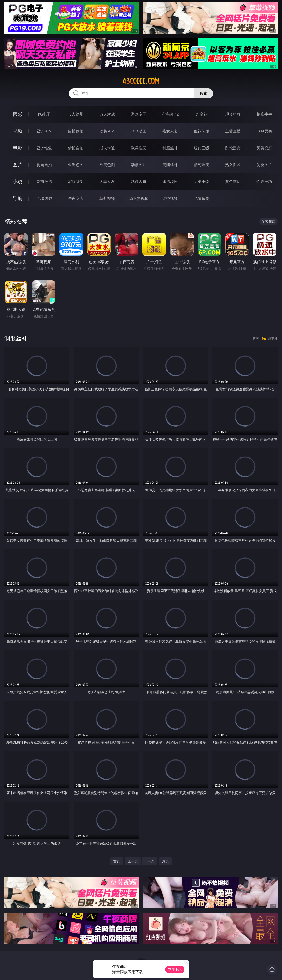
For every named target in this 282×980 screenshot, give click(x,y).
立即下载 (175, 969)
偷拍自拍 (76, 148)
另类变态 (264, 148)
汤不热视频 (139, 198)
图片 (18, 165)
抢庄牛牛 (264, 114)
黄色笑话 (233, 182)
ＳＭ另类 (264, 131)
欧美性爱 (139, 148)
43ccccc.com (141, 81)
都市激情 (44, 182)
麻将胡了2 (170, 114)
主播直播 (233, 131)
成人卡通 (107, 148)
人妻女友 (107, 182)
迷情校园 (170, 182)
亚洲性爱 (44, 148)
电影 (18, 148)
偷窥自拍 (44, 165)
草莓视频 (107, 198)
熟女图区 (233, 165)
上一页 (133, 861)
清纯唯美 (202, 165)
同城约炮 (44, 198)
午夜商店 (76, 198)
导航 (18, 198)
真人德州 (76, 114)
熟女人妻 (170, 131)
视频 (18, 131)
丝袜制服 (202, 131)
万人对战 (107, 114)
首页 (117, 861)
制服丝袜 (170, 148)
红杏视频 (170, 198)
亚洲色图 (76, 165)
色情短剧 (202, 198)
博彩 (18, 114)
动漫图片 (139, 165)
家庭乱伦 (76, 182)
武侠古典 (139, 182)
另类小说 (202, 182)
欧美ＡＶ (107, 131)
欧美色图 (107, 165)
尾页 (165, 861)
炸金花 (202, 114)
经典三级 (202, 148)
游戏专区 (139, 114)
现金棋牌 (233, 114)
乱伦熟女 (233, 148)
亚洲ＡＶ (44, 131)
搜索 (203, 93)
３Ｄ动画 (139, 131)
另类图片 (264, 165)
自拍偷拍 (76, 131)
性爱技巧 (264, 182)
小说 (18, 181)
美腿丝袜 (170, 165)
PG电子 (44, 114)
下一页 (150, 861)
